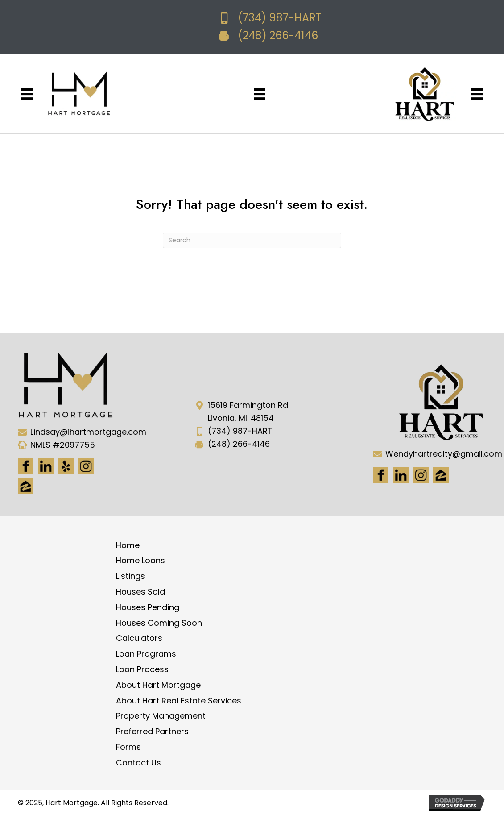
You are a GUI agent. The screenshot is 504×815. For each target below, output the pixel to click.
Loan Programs (146, 654)
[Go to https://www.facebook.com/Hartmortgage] (26, 466)
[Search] (252, 240)
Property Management (161, 716)
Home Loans (140, 560)
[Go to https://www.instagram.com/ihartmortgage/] (86, 466)
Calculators (139, 638)
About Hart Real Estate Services (179, 701)
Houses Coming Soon (159, 623)
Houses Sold (140, 592)
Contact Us (138, 763)
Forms (128, 747)
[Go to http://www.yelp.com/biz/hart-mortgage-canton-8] (66, 466)
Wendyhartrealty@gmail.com (444, 454)
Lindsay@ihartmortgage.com (88, 432)
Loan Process (142, 669)
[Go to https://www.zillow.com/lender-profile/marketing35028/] (26, 486)
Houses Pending (148, 607)
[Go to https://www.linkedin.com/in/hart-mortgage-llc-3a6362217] (46, 466)
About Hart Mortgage (158, 685)
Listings (130, 576)
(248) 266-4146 (278, 35)
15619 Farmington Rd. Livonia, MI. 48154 (249, 412)
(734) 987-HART (280, 18)
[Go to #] (421, 475)
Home (128, 545)
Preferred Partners (152, 731)
